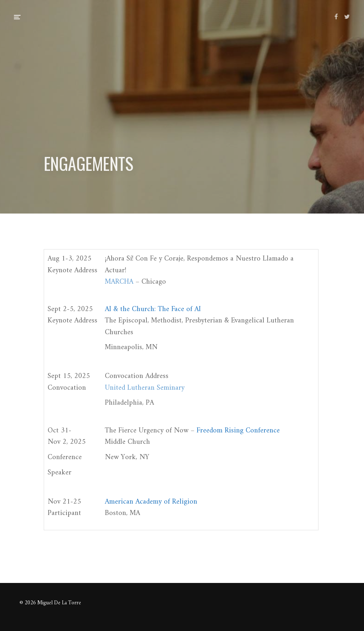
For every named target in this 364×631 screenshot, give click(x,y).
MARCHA (119, 282)
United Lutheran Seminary (145, 388)
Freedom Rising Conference (238, 431)
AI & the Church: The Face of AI (153, 309)
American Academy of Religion (151, 502)
